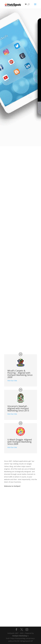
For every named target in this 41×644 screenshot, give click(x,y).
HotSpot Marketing (20, 636)
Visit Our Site (12, 381)
